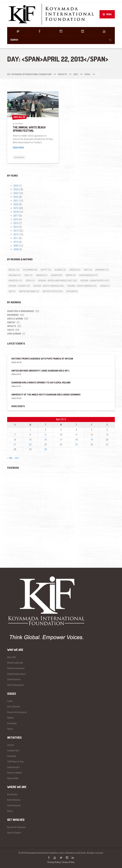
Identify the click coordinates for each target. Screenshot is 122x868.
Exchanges (19, 157)
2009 (16, 246)
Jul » (17, 458)
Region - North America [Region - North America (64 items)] (49, 286)
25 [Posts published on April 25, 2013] (76, 445)
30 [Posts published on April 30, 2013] (46, 449)
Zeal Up (11, 745)
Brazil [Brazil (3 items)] (14, 270)
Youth (11, 330)
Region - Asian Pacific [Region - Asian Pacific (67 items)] (95, 281)
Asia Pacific (12, 794)
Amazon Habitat (15, 773)
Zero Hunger (14, 334)
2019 (16, 208)
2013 (16, 231)
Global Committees (16, 668)
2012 (16, 234)
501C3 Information (16, 685)
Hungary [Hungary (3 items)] (102, 270)
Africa (10, 811)
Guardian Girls (13, 751)
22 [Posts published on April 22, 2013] (30, 445)
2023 (16, 193)
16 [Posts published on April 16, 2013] (46, 440)
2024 (16, 189)
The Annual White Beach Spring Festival (29, 129)
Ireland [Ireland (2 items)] (15, 275)
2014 (16, 227)
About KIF (12, 657)
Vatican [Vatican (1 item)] (72, 291)
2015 (16, 223)
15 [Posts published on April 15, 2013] (30, 440)
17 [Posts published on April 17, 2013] (61, 440)
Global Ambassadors (17, 674)
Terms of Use (68, 862)
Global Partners (14, 679)
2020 (16, 204)
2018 (16, 212)
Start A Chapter (14, 833)
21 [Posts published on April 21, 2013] (15, 445)
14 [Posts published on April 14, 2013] (15, 440)
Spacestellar (13, 778)
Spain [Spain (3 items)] (105, 286)
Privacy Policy (54, 862)
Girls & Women (15, 319)
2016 (16, 219)
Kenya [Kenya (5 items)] (71, 275)
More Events (18, 406)
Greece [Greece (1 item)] (75, 270)
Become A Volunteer (16, 827)
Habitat (11, 322)
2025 (16, 186)
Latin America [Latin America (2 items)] (88, 275)
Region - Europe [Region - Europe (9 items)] (19, 286)
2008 (16, 249)
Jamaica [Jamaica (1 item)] (41, 275)
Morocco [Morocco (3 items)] (15, 281)
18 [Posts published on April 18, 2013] (76, 440)
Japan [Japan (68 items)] (56, 275)
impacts (12, 326)
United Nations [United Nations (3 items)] (29, 291)
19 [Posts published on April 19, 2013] (92, 440)
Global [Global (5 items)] (60, 270)
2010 (16, 242)
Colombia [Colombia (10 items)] (30, 270)
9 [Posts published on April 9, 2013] (46, 435)
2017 (16, 216)
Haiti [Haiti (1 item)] (88, 270)
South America (14, 806)
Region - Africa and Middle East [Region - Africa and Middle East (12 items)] (58, 281)
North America (14, 800)
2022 (16, 197)
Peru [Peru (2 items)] (30, 281)
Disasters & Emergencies (21, 311)
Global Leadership (15, 663)
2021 (16, 201)
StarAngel (12, 756)
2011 (16, 238)
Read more (23, 148)
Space (10, 729)
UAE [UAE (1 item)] (12, 291)
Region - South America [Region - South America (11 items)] (82, 286)
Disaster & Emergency (17, 712)
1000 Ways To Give (15, 762)
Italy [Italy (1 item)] (28, 275)
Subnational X (13, 767)
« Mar (10, 458)
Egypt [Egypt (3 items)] (46, 270)
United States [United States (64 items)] (53, 291)
